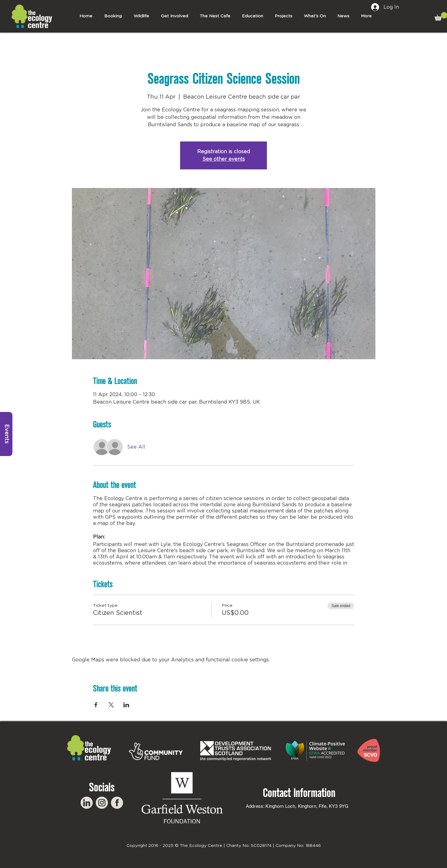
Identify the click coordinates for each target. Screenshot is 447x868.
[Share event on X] (111, 705)
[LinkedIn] (87, 803)
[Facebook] (117, 803)
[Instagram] (102, 803)
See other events (224, 159)
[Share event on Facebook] (96, 705)
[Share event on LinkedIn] (126, 705)
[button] (174, 16)
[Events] (6, 434)
